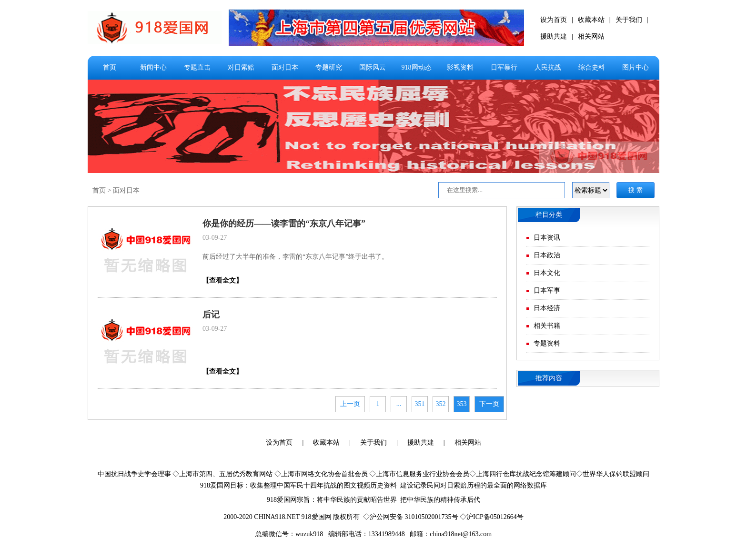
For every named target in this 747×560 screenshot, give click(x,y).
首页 (110, 67)
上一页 (350, 404)
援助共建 (554, 36)
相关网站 (591, 36)
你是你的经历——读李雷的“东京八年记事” (284, 224)
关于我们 (629, 20)
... (399, 404)
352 (441, 404)
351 (420, 404)
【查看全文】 (222, 280)
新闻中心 (153, 67)
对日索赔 (241, 67)
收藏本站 (591, 20)
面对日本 (285, 67)
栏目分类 (549, 215)
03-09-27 (215, 238)
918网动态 (417, 67)
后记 (211, 315)
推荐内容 (549, 378)
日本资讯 (547, 238)
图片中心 (636, 67)
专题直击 (197, 67)
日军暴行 (504, 67)
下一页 (489, 404)
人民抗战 (548, 67)
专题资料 (547, 343)
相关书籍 (547, 326)
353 (462, 404)
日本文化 (547, 273)
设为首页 (554, 20)
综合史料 (592, 67)
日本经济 (547, 308)
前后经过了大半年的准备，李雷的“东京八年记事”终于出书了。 (295, 257)
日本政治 (547, 255)
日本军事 (547, 290)
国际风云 (373, 67)
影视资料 (460, 67)
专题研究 (329, 67)
